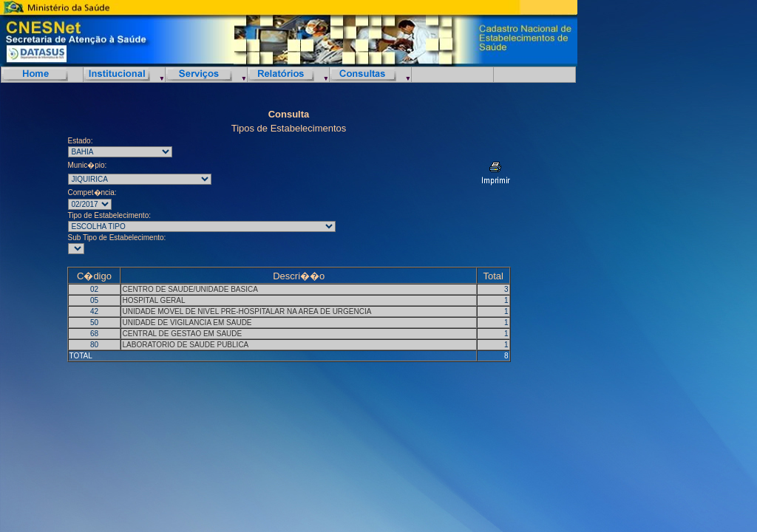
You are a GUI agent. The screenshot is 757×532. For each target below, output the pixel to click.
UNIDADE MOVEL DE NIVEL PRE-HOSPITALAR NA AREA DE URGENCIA (247, 311)
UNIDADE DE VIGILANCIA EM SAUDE (187, 323)
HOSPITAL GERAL (153, 300)
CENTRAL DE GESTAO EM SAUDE (182, 334)
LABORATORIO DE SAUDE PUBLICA (185, 345)
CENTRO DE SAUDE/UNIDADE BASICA (190, 289)
